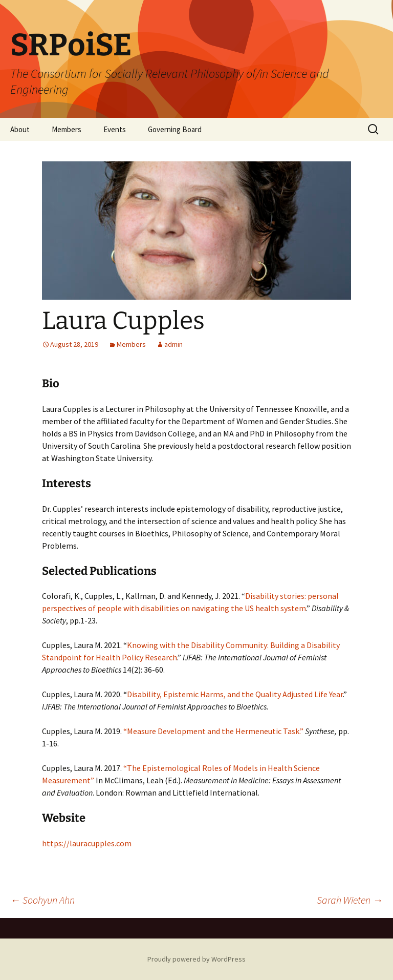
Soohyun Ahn (42, 900)
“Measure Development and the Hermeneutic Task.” (214, 731)
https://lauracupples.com (87, 843)
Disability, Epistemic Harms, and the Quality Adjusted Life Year (235, 694)
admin (173, 344)
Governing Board (175, 129)
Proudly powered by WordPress (196, 959)
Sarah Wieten (350, 900)
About (20, 129)
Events (115, 129)
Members (67, 129)
